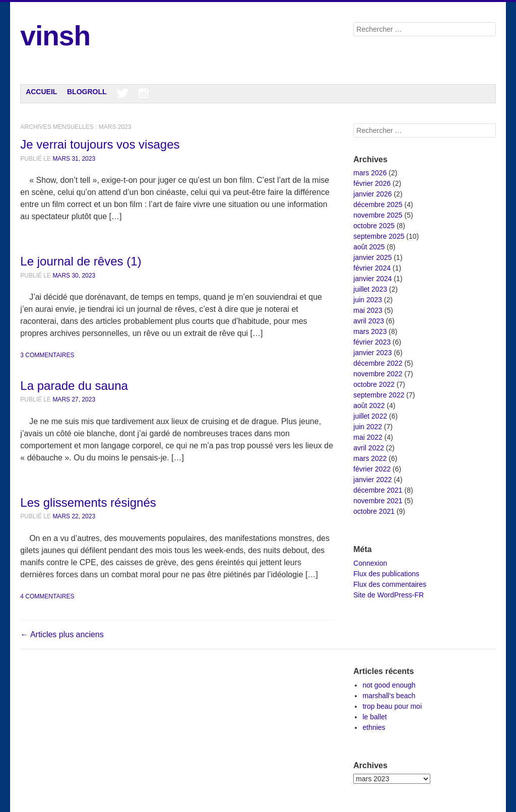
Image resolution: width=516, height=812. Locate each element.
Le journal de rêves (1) (81, 261)
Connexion (370, 563)
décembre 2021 (378, 490)
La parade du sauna (74, 386)
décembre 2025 (378, 205)
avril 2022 (369, 448)
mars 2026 (370, 173)
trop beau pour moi (392, 706)
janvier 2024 (372, 279)
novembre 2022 (378, 374)
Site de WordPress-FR (389, 595)
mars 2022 (370, 458)
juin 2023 (368, 300)
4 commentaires (47, 596)
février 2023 (372, 342)
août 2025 (369, 247)
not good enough (389, 685)
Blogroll (87, 92)
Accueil (41, 92)
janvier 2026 (372, 194)
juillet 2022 (370, 416)
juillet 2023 (370, 289)
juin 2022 (368, 427)
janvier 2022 (372, 480)
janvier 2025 (372, 257)
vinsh (55, 36)
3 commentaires (47, 355)
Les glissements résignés (88, 502)
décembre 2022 (378, 363)
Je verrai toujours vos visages (100, 144)
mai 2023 (368, 310)
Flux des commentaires (390, 584)
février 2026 (372, 183)
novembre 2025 (378, 215)
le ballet (374, 717)
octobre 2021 (374, 511)
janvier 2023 (372, 353)
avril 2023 (369, 321)
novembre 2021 (378, 501)
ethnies (374, 727)
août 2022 (369, 405)
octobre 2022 (374, 384)
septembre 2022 (379, 395)
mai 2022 (368, 437)
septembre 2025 (379, 236)
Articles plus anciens (62, 634)
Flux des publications (386, 574)
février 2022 (372, 469)
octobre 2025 (374, 226)
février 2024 (372, 268)
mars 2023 (370, 331)
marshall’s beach (389, 696)
